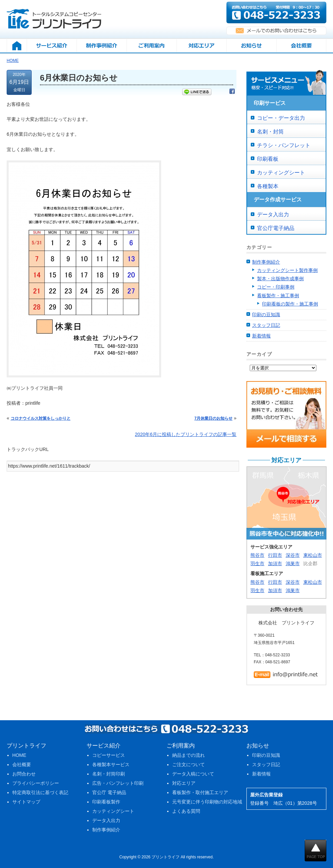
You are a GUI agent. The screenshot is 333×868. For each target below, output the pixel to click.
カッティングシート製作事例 (287, 270)
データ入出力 (273, 215)
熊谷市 (257, 555)
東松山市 (313, 555)
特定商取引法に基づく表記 (40, 792)
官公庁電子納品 (276, 228)
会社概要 (22, 764)
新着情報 (261, 336)
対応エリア (184, 783)
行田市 (275, 555)
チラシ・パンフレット (284, 145)
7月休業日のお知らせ (214, 418)
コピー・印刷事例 (276, 287)
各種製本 (268, 186)
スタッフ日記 (266, 325)
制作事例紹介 (266, 262)
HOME (19, 755)
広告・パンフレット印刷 (118, 783)
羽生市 (257, 563)
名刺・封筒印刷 (109, 774)
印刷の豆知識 (266, 315)
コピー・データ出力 (281, 118)
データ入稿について (193, 774)
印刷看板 (268, 159)
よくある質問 (186, 811)
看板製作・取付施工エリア (200, 792)
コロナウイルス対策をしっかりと (41, 418)
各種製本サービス (111, 764)
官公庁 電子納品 (109, 792)
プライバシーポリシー (36, 783)
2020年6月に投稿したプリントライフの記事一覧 (186, 434)
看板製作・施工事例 (278, 296)
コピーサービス (109, 755)
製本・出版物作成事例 (280, 279)
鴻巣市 (293, 563)
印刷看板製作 (106, 802)
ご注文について (188, 764)
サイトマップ (26, 802)
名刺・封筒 (270, 132)
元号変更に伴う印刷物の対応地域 (207, 802)
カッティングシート (281, 173)
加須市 (275, 563)
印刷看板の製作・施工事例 (290, 304)
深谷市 (293, 555)
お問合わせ (24, 774)
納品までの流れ (188, 755)
